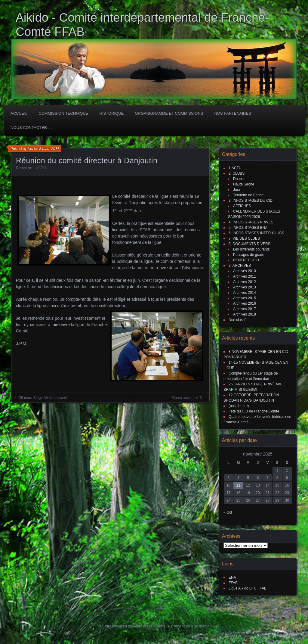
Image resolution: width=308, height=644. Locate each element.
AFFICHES (242, 206)
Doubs (238, 179)
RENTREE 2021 (246, 260)
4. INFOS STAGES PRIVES (251, 222)
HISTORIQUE (112, 113)
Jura (237, 190)
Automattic (200, 626)
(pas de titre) (239, 406)
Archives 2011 (245, 276)
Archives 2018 (245, 314)
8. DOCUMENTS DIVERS (249, 244)
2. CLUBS (237, 173)
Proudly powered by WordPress (125, 626)
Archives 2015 (245, 298)
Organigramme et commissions (169, 113)
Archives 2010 (245, 271)
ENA (232, 577)
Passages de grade (249, 255)
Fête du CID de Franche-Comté (254, 411)
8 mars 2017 (49, 149)
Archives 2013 (245, 287)
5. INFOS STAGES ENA (248, 228)
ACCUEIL (19, 113)
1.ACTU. (40, 168)
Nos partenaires (233, 113)
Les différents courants (251, 249)
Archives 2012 (245, 282)
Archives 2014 (245, 293)
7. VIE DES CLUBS (244, 238)
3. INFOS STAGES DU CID (251, 201)
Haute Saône (244, 184)
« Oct (228, 512)
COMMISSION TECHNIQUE (63, 113)
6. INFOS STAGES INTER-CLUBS (256, 233)
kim (31, 149)
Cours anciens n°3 (187, 398)
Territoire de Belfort (248, 195)
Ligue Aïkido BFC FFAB (248, 588)
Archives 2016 (245, 303)
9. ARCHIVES (240, 266)
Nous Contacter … (31, 128)
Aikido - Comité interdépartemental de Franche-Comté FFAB (142, 25)
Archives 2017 (245, 309)
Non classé (237, 320)
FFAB (233, 583)
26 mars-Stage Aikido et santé (43, 398)
